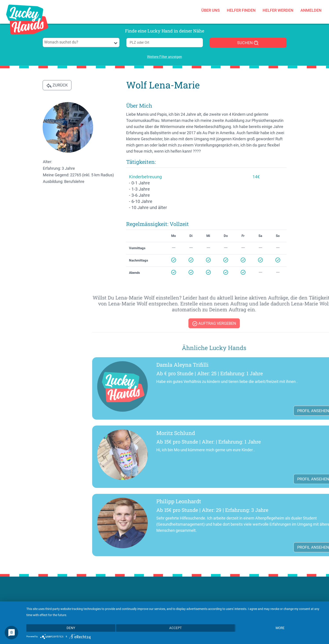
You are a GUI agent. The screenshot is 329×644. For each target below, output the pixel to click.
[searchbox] (81, 42)
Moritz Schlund (256, 433)
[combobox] (81, 42)
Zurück (57, 85)
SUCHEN (248, 43)
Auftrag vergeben (295, 324)
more (280, 628)
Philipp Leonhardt (260, 501)
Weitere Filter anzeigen (164, 57)
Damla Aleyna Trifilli (263, 365)
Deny (71, 628)
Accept (175, 628)
